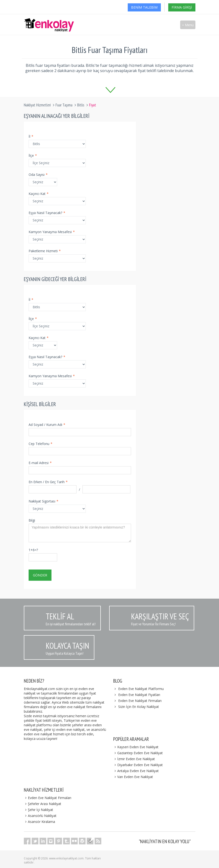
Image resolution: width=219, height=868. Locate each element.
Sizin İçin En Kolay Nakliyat (139, 707)
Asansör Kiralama (40, 822)
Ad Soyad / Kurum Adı (47, 425)
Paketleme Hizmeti (45, 251)
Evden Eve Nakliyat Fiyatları (139, 695)
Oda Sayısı (38, 175)
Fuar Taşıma (64, 105)
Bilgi (32, 520)
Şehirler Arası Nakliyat (43, 804)
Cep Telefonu (41, 444)
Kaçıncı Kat (39, 194)
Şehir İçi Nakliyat (39, 810)
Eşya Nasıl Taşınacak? (47, 213)
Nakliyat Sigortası (43, 501)
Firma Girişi (182, 7)
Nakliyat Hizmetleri (37, 105)
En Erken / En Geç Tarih (48, 482)
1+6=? (33, 550)
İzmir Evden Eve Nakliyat (134, 759)
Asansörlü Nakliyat (40, 816)
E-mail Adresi (40, 463)
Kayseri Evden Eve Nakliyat (136, 747)
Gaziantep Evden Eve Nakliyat (138, 753)
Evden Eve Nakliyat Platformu (141, 689)
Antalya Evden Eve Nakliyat (136, 771)
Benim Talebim (144, 7)
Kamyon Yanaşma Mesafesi (52, 232)
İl (31, 136)
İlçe (33, 155)
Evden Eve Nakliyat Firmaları (140, 701)
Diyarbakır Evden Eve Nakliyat (138, 765)
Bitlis (81, 105)
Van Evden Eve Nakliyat (133, 777)
